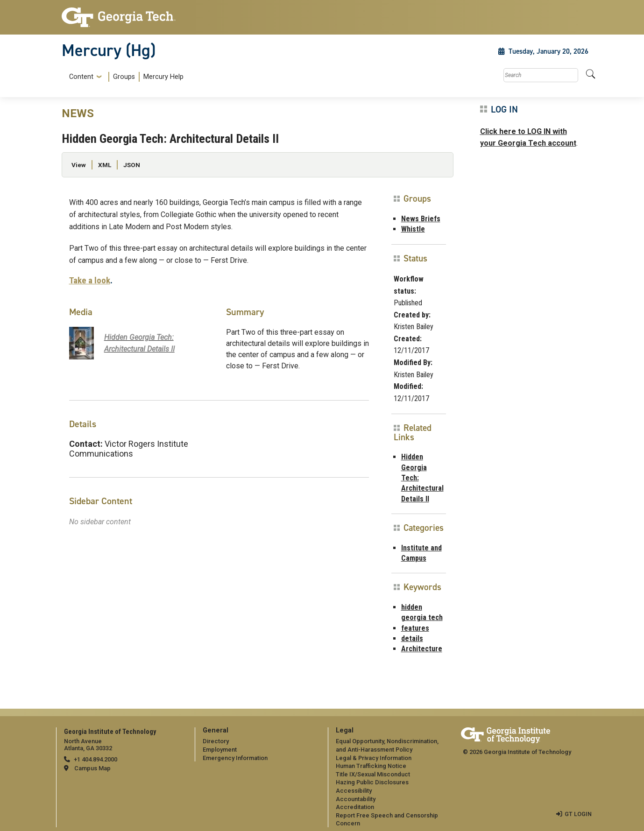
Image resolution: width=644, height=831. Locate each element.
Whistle (413, 229)
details (412, 638)
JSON (132, 165)
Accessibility (354, 791)
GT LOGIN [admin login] (578, 814)
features (415, 628)
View (79, 165)
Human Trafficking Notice (371, 766)
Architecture (422, 649)
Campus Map (92, 768)
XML (105, 165)
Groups (124, 77)
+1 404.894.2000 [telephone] (96, 759)
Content (81, 77)
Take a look (90, 280)
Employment (220, 750)
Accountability (356, 799)
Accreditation (355, 807)
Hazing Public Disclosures (372, 782)
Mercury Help (163, 77)
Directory (216, 741)
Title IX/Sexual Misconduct (373, 774)
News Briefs (421, 219)
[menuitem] (124, 77)
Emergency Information (235, 758)
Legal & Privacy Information (374, 758)
